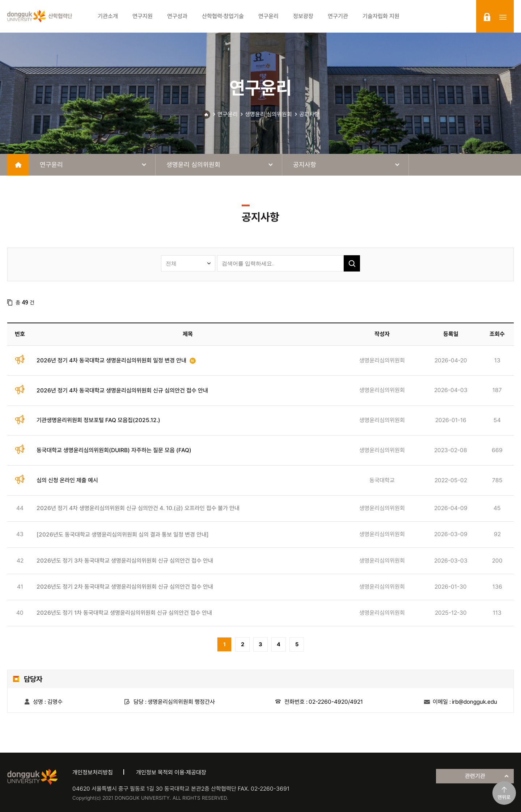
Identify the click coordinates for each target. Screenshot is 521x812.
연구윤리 (228, 114)
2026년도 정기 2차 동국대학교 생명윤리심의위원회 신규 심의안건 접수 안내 (125, 587)
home (18, 165)
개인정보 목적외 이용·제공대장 (171, 772)
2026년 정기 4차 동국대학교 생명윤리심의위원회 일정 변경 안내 (111, 360)
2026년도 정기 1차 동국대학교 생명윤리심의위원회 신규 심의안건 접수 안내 (124, 613)
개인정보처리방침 (93, 772)
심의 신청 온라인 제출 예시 (67, 480)
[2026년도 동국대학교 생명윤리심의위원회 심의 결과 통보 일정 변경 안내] (123, 535)
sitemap (503, 17)
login (487, 17)
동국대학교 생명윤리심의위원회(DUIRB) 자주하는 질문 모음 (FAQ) (114, 450)
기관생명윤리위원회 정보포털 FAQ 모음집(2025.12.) (98, 420)
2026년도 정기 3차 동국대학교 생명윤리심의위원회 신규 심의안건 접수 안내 (125, 561)
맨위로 (504, 797)
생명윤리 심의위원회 (268, 114)
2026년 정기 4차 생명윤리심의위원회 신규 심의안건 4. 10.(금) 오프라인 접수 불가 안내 (138, 508)
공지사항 (309, 114)
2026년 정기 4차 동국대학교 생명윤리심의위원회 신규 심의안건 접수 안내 (122, 390)
